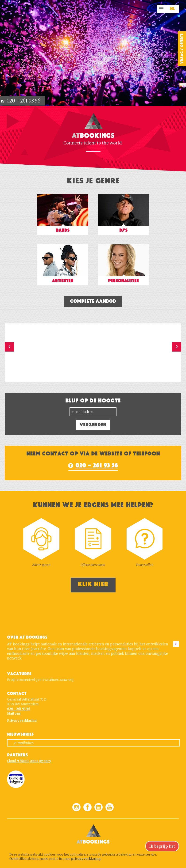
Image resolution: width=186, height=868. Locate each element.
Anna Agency (41, 761)
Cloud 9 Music (18, 761)
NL (172, 9)
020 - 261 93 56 (23, 101)
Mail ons (14, 714)
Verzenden (93, 425)
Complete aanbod (93, 301)
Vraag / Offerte (182, 49)
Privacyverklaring (22, 721)
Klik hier (93, 584)
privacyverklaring (86, 859)
